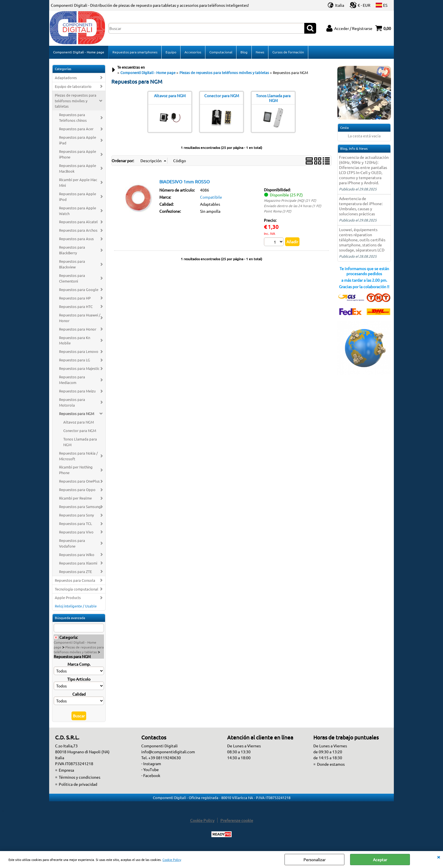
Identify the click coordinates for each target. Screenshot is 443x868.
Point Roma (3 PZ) (278, 211)
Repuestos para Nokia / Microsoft (78, 456)
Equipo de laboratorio (73, 86)
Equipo (171, 52)
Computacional (221, 52)
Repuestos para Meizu (77, 391)
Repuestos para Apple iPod (78, 197)
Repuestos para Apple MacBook (78, 168)
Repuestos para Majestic (79, 368)
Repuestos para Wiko (77, 555)
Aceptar (380, 860)
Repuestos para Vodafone (72, 543)
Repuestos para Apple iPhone (78, 154)
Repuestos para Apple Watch (78, 211)
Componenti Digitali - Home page (79, 52)
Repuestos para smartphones (135, 52)
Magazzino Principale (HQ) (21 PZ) (290, 200)
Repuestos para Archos (78, 230)
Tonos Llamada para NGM (80, 442)
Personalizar (314, 860)
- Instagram (151, 763)
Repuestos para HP (75, 298)
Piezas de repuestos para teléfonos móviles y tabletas (76, 101)
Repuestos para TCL (76, 523)
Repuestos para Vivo (76, 532)
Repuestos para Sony (76, 515)
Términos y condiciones (80, 777)
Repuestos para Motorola (72, 402)
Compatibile (211, 197)
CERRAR (438, 857)
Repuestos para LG (75, 360)
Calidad (79, 694)
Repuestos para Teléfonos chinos (73, 117)
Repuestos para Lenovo (79, 351)
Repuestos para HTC (76, 306)
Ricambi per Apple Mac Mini (78, 182)
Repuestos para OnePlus (79, 481)
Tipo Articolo (79, 679)
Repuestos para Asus (76, 239)
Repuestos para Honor (78, 329)
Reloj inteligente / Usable (76, 606)
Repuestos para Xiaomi (78, 563)
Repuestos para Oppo (77, 490)
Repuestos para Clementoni (72, 278)
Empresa (66, 770)
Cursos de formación (288, 52)
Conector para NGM (80, 430)
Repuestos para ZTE (75, 571)
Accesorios (193, 52)
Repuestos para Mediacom (72, 380)
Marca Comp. (79, 664)
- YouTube (150, 769)
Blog (244, 52)
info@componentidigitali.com (168, 752)
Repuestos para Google (79, 289)
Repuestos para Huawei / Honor (80, 318)
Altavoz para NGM (79, 422)
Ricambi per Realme (75, 498)
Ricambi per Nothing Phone (76, 470)
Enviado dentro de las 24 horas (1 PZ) (293, 206)
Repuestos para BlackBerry (72, 250)
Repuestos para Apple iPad (78, 140)
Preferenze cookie (237, 820)
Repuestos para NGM (77, 414)
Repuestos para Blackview (72, 264)
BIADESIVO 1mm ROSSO (184, 181)
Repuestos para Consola (75, 580)
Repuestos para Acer (76, 129)
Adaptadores (66, 78)
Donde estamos (331, 764)
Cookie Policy (172, 860)
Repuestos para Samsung (80, 506)
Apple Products (68, 597)
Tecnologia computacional (77, 589)
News (260, 52)
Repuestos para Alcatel (78, 222)
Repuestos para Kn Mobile (75, 340)
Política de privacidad (78, 784)
